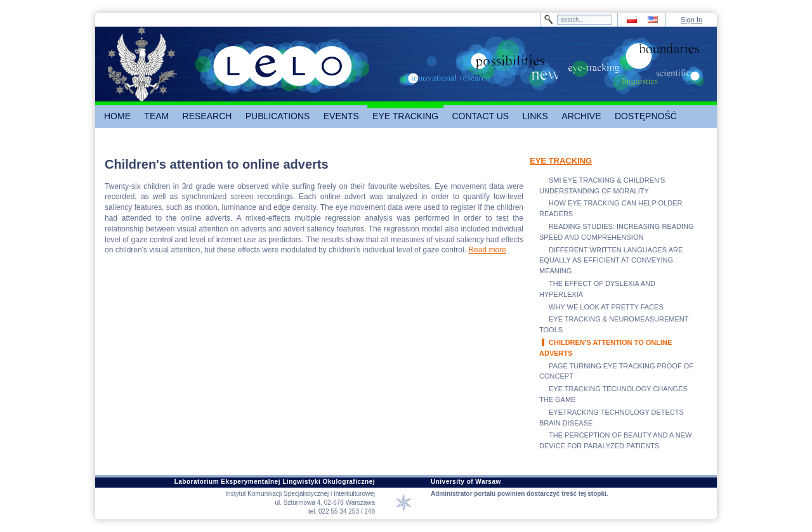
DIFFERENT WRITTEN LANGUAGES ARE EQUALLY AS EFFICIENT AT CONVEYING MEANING (611, 261)
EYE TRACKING (561, 161)
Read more (487, 250)
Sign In (691, 20)
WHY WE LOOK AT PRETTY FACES (606, 307)
